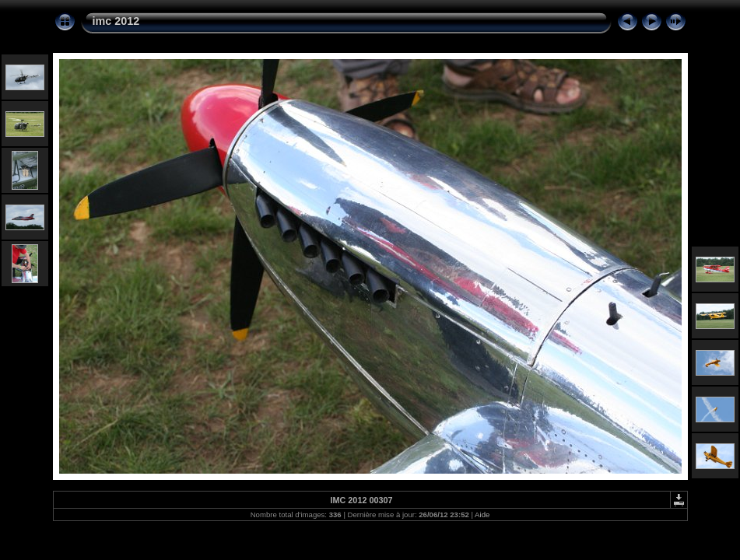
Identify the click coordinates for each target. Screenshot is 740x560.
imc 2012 (116, 21)
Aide (482, 514)
